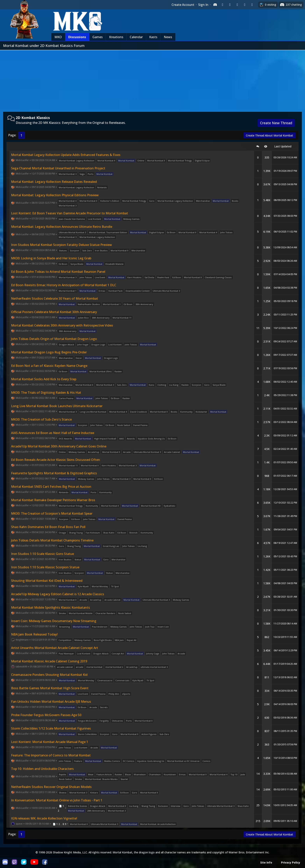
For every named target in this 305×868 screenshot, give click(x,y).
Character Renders (105, 613)
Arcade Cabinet (172, 452)
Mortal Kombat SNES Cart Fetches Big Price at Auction (51, 487)
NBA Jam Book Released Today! (34, 634)
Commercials (122, 680)
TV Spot (115, 586)
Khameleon (140, 774)
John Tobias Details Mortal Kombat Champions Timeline (52, 540)
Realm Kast (163, 277)
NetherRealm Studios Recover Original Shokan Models (51, 787)
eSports (126, 694)
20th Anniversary (96, 811)
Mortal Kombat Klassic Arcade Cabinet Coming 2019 (49, 661)
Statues (63, 250)
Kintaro (94, 793)
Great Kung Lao (111, 546)
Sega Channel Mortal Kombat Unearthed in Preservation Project (58, 168)
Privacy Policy (291, 862)
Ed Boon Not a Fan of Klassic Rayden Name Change (49, 366)
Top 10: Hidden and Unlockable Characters (42, 769)
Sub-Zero (87, 250)
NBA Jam (119, 640)
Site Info (266, 862)
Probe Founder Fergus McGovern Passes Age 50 (46, 715)
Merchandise (203, 201)
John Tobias (226, 232)
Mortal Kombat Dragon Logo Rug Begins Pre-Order (49, 352)
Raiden (118, 371)
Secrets (104, 707)
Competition (65, 640)
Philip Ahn (114, 694)
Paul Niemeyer (66, 654)
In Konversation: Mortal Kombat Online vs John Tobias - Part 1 (57, 800)
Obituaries (117, 721)
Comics (206, 761)
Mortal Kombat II (156, 161)
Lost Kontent (95, 219)
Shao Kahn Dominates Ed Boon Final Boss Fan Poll (48, 527)
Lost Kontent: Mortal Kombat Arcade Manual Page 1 (50, 742)
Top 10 (234, 774)
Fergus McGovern (87, 721)
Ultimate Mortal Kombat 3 (72, 232)
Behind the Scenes (78, 806)
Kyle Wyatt (83, 586)
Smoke (62, 613)
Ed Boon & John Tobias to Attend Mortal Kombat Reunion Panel (58, 272)
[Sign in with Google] (230, 5)
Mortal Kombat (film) (100, 371)
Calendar (136, 37)
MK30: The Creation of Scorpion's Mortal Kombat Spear (52, 513)
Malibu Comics (112, 761)
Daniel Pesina (140, 425)
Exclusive (163, 806)
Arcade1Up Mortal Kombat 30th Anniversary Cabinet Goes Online (59, 446)
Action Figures (149, 734)
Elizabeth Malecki (114, 264)
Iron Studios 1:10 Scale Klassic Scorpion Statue (45, 567)
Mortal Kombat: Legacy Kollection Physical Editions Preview (55, 195)
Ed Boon (171, 232)
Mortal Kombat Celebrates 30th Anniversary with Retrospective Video (62, 325)
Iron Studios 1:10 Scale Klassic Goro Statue (43, 554)
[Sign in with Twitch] (223, 5)
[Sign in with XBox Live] (252, 5)
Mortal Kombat (126, 161)
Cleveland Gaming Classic (218, 277)
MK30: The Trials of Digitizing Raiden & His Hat (46, 393)
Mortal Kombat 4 (106, 161)
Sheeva (63, 793)
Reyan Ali (132, 640)
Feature (78, 761)
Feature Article (104, 774)
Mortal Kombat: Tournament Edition (108, 232)
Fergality (104, 721)
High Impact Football (105, 439)
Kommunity (186, 412)
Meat (91, 774)
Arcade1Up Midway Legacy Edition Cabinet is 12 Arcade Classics (58, 594)
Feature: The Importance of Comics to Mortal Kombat (51, 755)
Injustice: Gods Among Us (151, 439)
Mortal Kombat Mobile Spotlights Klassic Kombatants (50, 607)
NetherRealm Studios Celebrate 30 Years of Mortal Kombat (55, 298)
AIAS (121, 439)
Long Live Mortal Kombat (93, 412)
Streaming (64, 627)
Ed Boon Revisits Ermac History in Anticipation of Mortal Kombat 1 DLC (64, 285)
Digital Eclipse (202, 161)
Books (235, 201)
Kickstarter (201, 412)
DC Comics (129, 761)
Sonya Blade (77, 264)
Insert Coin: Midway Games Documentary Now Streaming (54, 621)
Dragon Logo (98, 345)
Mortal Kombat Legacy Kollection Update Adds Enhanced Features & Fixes (66, 155)
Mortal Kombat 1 (68, 291)
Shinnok (133, 533)
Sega (82, 174)
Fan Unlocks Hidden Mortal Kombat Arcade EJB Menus (51, 702)
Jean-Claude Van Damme (72, 219)
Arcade (127, 452)
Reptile (62, 774)
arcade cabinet (65, 667)
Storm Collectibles (87, 734)
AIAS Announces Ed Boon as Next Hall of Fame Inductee (53, 433)
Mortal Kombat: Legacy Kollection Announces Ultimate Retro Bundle (62, 227)
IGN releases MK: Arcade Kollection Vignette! (44, 818)
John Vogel (83, 345)
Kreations (116, 37)
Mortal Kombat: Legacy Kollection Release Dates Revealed (54, 182)
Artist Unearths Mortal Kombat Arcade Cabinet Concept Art (55, 648)
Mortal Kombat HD (151, 506)
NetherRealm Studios (89, 304)
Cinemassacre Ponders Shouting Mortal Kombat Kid (49, 675)
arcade (80, 667)
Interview (176, 806)
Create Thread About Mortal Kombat (270, 135)
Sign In (203, 5)
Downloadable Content (138, 291)
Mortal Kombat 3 (68, 174)
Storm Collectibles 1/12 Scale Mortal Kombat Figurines (51, 728)
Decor (79, 358)
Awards (131, 439)
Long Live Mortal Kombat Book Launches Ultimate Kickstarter (57, 406)
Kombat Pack (116, 291)
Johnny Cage (153, 654)
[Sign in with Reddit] (237, 5)
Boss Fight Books (103, 640)
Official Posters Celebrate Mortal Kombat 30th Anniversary (54, 312)
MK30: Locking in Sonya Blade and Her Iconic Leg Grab (51, 258)
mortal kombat (94, 667)
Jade (243, 774)
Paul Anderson (100, 627)
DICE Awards (65, 439)
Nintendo (102, 187)
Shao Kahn (109, 533)
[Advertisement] (152, 79)
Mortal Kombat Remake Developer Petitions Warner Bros (53, 500)
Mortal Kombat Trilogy (180, 161)
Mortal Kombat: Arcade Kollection (158, 824)
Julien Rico (83, 318)
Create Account (183, 5)
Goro (152, 201)
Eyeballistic (170, 506)
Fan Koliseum (93, 533)
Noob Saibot (124, 425)
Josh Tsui (150, 627)
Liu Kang (174, 385)
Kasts (153, 37)
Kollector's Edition (110, 201)
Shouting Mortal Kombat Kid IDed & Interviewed (47, 581)
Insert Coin (163, 627)
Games (98, 37)
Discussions (77, 37)
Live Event (100, 277)
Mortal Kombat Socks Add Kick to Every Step (44, 379)
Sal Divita (149, 277)
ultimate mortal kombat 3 (154, 667)
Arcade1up (94, 452)
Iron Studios (101, 250)
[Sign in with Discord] (215, 5)
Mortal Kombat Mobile (81, 613)
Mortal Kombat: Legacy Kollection (77, 161)
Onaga (62, 533)
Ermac (102, 291)
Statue (78, 559)
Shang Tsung (76, 533)
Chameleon (155, 774)
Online (141, 161)
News (168, 37)
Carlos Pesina (66, 398)
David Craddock (138, 412)
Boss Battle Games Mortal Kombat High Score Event (50, 688)
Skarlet (124, 779)
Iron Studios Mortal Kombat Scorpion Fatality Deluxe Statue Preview (61, 245)
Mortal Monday (100, 586)
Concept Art (118, 654)
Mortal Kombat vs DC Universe (183, 761)
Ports (91, 174)
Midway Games (131, 219)
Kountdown (170, 774)
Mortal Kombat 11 (122, 318)
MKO (58, 37)
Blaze (128, 774)
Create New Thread (276, 123)
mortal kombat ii (114, 667)
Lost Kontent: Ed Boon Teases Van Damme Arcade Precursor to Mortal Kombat (70, 213)
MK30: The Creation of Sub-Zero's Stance (41, 419)
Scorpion (74, 250)
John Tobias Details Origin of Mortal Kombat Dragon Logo (54, 339)
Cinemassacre (105, 680)
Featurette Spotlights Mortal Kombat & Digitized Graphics (54, 473)
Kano (152, 385)
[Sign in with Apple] (245, 5)
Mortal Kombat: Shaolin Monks (101, 779)
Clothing (162, 385)
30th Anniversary (144, 304)
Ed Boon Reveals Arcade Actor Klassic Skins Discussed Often (56, 460)
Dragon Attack (67, 345)
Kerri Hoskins (134, 277)
